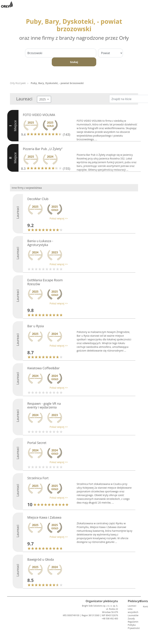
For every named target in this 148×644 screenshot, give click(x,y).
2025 (43, 99)
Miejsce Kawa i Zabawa (44, 517)
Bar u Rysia (36, 326)
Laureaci (132, 606)
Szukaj (74, 62)
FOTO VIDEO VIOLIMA (39, 115)
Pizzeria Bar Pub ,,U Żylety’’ (43, 149)
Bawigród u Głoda (41, 559)
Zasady (131, 619)
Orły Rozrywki (18, 83)
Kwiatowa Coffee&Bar (44, 368)
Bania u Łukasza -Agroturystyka (40, 243)
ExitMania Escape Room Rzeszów (45, 282)
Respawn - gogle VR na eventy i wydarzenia (44, 405)
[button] (47, 218)
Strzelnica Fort (38, 478)
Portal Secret (37, 443)
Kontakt (144, 606)
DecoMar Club (38, 199)
